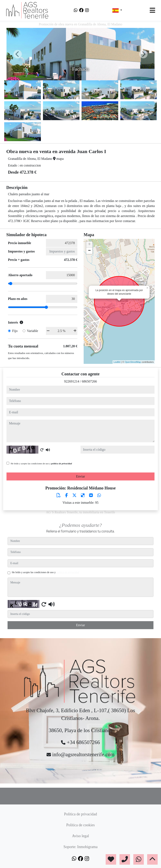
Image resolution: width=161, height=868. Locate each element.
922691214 (72, 381)
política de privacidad (62, 463)
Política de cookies (80, 825)
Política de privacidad (81, 814)
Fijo (15, 331)
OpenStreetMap (133, 362)
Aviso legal (80, 836)
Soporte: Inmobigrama (80, 847)
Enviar (81, 476)
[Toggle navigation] (152, 10)
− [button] (89, 251)
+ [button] (89, 245)
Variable (32, 331)
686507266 (89, 381)
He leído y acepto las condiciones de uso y (41, 463)
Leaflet (117, 362)
